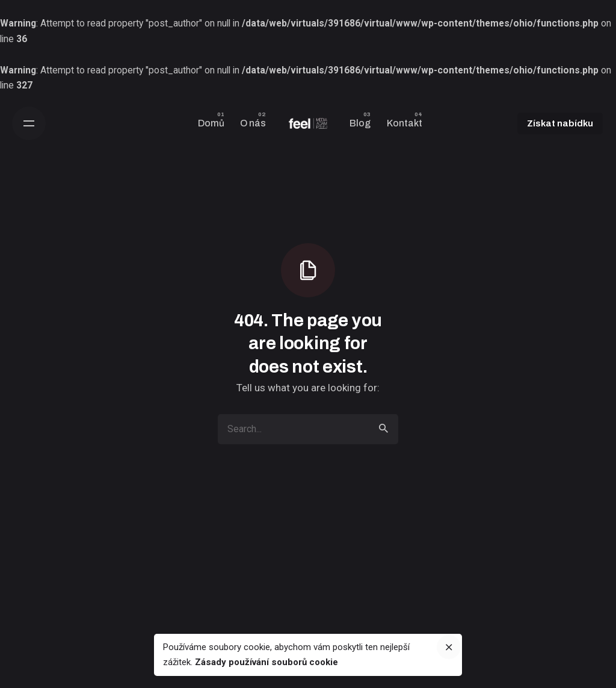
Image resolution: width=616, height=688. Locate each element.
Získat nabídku (560, 123)
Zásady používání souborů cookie (266, 662)
